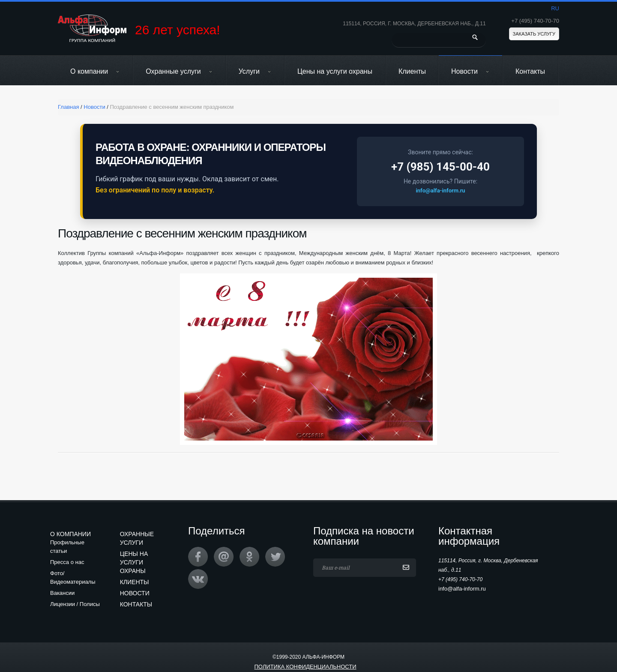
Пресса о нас (67, 562)
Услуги (255, 71)
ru (555, 8)
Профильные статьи (67, 547)
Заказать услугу (534, 34)
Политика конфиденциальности (305, 667)
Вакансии (62, 593)
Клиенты (412, 71)
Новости (470, 71)
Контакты (530, 71)
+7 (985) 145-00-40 (440, 167)
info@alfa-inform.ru (440, 190)
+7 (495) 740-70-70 (535, 21)
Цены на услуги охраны (335, 71)
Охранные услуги (179, 71)
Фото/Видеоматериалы (73, 577)
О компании (95, 71)
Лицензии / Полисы (75, 604)
